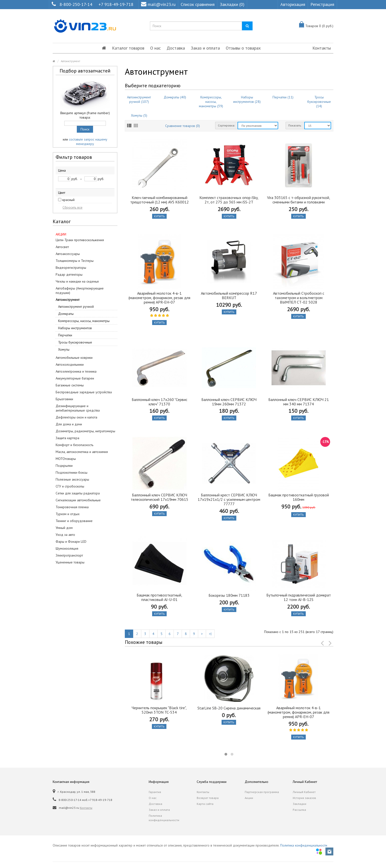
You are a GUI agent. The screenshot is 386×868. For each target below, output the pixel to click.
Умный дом (64, 528)
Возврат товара (208, 798)
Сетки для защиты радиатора (78, 493)
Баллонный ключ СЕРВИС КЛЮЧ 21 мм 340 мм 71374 (299, 402)
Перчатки (65, 335)
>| (210, 634)
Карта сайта (205, 804)
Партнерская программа (262, 792)
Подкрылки (64, 466)
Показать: (295, 125)
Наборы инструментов (75, 328)
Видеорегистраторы (71, 268)
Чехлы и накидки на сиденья (77, 281)
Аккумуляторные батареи (75, 378)
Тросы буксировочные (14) (319, 102)
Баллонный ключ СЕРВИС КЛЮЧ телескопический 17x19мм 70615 (160, 497)
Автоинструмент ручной (76, 307)
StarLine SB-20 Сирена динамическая (229, 708)
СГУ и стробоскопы (70, 486)
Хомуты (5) (139, 115)
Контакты (322, 48)
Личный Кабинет (304, 792)
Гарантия (155, 792)
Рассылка (299, 810)
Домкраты (66, 314)
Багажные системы (70, 385)
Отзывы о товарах (243, 48)
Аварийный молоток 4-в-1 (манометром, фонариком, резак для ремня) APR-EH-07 (159, 298)
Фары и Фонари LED (71, 542)
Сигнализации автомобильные (78, 500)
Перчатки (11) (283, 97)
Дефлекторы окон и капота (76, 417)
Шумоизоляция (67, 548)
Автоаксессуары (68, 254)
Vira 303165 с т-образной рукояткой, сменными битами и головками (299, 200)
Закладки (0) (232, 4)
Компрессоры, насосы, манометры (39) (211, 102)
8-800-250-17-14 (76, 4)
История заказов (304, 798)
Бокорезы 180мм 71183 (229, 595)
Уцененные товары (70, 562)
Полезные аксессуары (72, 479)
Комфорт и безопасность (74, 445)
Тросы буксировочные (75, 342)
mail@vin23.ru (158, 4)
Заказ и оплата (205, 48)
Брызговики (64, 399)
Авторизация (293, 4)
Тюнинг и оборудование (74, 521)
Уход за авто (65, 535)
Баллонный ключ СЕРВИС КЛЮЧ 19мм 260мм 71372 (229, 402)
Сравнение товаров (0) (183, 126)
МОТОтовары (66, 459)
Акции (249, 798)
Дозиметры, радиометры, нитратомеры (85, 431)
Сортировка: (226, 125)
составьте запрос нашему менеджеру (88, 142)
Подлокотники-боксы (72, 472)
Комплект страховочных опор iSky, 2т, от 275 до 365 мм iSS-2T (229, 200)
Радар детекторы (69, 274)
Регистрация (322, 4)
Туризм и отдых (68, 514)
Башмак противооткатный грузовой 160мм (299, 497)
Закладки (299, 804)
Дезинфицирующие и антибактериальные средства (78, 408)
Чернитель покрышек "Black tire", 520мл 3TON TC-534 (159, 710)
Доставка (176, 48)
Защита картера (67, 438)
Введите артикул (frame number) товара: (85, 115)
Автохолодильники (70, 364)
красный (68, 200)
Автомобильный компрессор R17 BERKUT (229, 295)
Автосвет (62, 247)
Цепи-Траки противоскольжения (80, 240)
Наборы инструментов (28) (247, 99)
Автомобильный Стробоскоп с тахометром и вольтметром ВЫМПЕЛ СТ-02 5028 (299, 298)
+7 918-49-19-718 (116, 4)
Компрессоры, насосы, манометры (84, 321)
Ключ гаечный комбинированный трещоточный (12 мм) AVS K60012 (160, 200)
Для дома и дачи (69, 424)
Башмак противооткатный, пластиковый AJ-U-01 (159, 597)
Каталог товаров (128, 48)
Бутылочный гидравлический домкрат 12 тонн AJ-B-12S (299, 597)
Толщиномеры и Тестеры (75, 261)
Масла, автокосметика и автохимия (82, 452)
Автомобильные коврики (74, 358)
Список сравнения (198, 4)
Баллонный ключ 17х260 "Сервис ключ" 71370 (160, 402)
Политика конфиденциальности (164, 818)
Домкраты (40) (175, 97)
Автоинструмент (71, 61)
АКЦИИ (61, 234)
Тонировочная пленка (72, 507)
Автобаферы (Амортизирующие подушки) (80, 290)
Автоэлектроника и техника (76, 371)
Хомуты (64, 349)
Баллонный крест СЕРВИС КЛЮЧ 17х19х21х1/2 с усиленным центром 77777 (229, 499)
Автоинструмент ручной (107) (139, 99)
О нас (155, 48)
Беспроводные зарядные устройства (84, 392)
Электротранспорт (69, 555)
